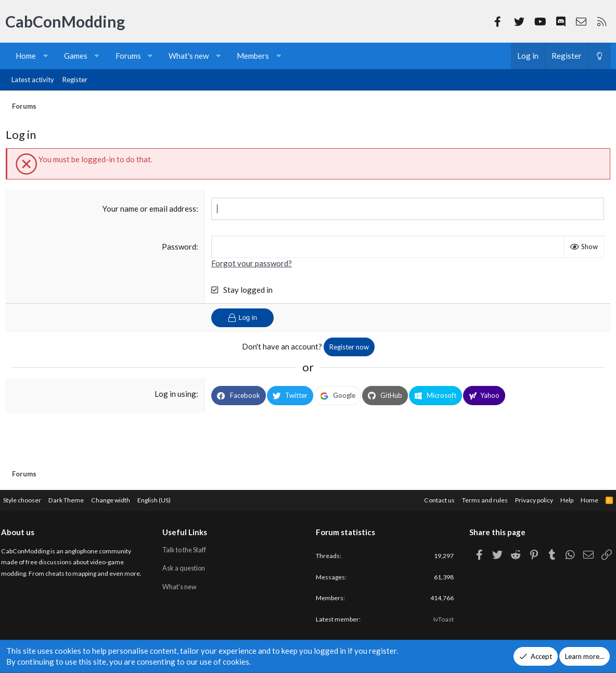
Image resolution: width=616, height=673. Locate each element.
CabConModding (65, 21)
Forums (128, 56)
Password (180, 249)
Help (558, 498)
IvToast (439, 620)
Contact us (422, 498)
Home (26, 56)
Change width (125, 498)
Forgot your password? (253, 265)
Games (76, 56)
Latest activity (33, 80)
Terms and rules (470, 498)
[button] (46, 56)
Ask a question (188, 567)
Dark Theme (78, 498)
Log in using (176, 396)
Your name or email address (150, 211)
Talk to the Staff (190, 548)
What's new (189, 56)
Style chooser (30, 498)
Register (75, 80)
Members (253, 56)
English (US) (171, 498)
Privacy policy (523, 498)
